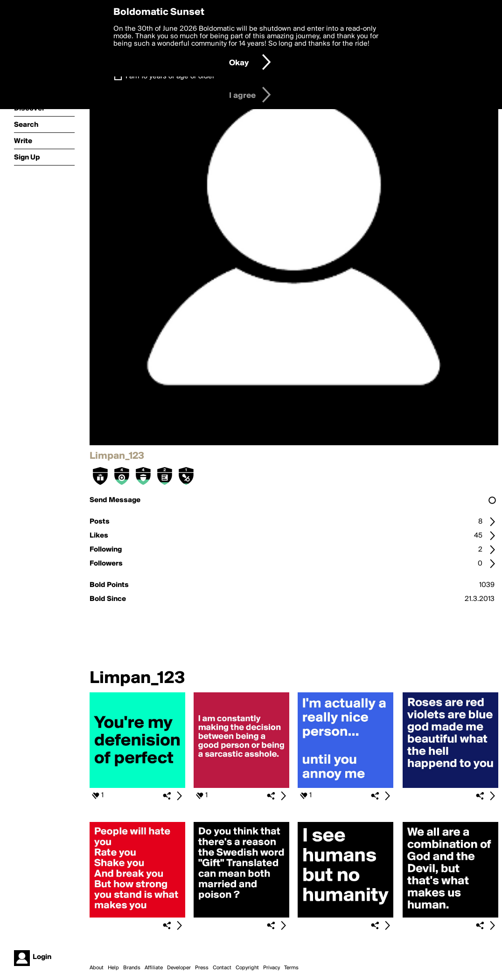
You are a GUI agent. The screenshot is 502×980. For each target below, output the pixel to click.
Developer (179, 968)
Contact (222, 968)
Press (202, 968)
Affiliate (154, 968)
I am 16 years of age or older (170, 76)
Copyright (247, 968)
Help (113, 968)
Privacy (272, 968)
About (97, 968)
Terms (291, 968)
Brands (132, 968)
